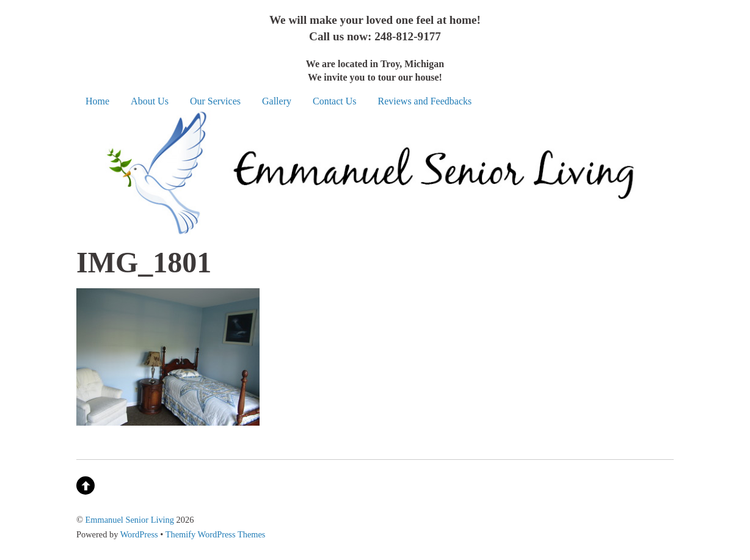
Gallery (277, 101)
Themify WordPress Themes (216, 534)
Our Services (215, 101)
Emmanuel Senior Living (130, 520)
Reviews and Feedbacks (425, 101)
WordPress (139, 534)
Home (97, 101)
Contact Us (335, 101)
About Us (150, 101)
